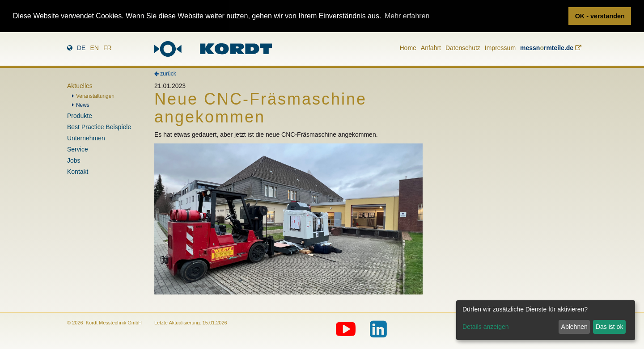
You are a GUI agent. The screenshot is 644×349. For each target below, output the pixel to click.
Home (408, 47)
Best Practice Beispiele (99, 126)
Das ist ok (609, 327)
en (94, 47)
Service (78, 149)
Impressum (500, 47)
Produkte (80, 115)
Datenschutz (463, 47)
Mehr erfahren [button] (407, 16)
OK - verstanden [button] (600, 16)
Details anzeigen (486, 327)
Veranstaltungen (95, 96)
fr (108, 47)
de (81, 47)
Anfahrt (431, 47)
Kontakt (78, 171)
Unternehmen (86, 138)
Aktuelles (80, 85)
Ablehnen (574, 327)
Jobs (74, 160)
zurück (165, 73)
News (83, 105)
